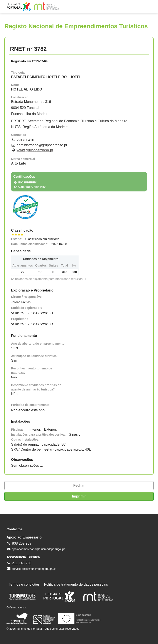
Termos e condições (24, 584)
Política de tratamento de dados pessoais (76, 584)
